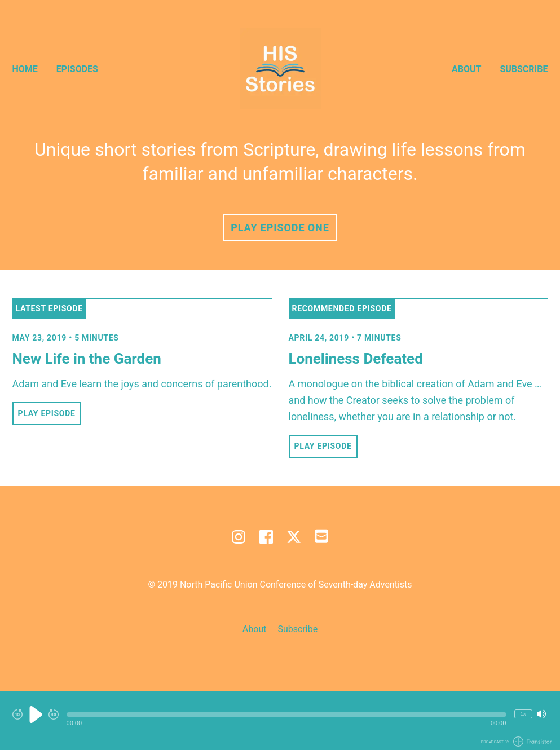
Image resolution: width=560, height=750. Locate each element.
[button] (286, 714)
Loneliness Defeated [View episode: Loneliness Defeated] (356, 359)
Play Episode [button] (47, 413)
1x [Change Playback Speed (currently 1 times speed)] (523, 714)
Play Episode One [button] (280, 228)
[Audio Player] (280, 720)
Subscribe (524, 69)
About (466, 69)
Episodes (77, 69)
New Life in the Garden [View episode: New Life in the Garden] (87, 359)
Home (25, 69)
